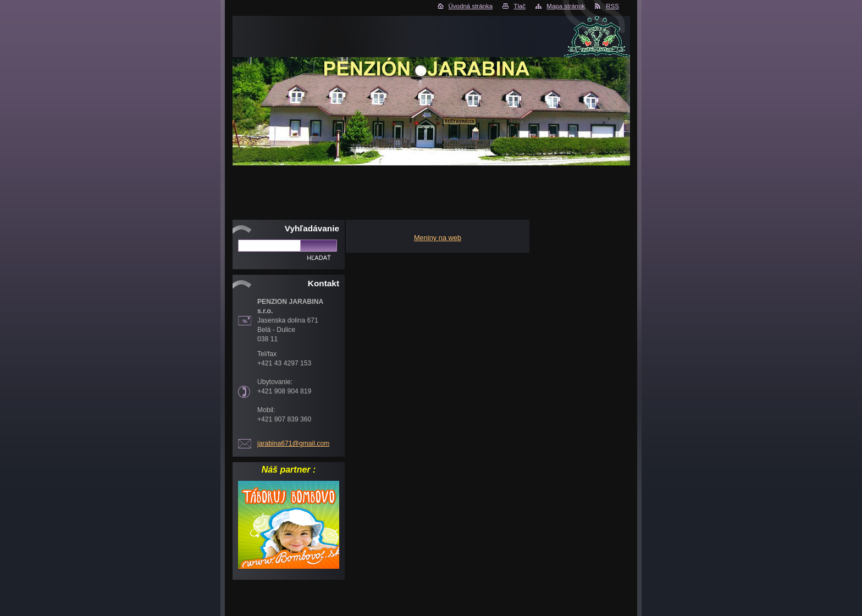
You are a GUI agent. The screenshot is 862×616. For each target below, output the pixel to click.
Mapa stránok (566, 6)
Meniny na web (438, 238)
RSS (612, 6)
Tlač (520, 6)
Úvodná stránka (471, 6)
